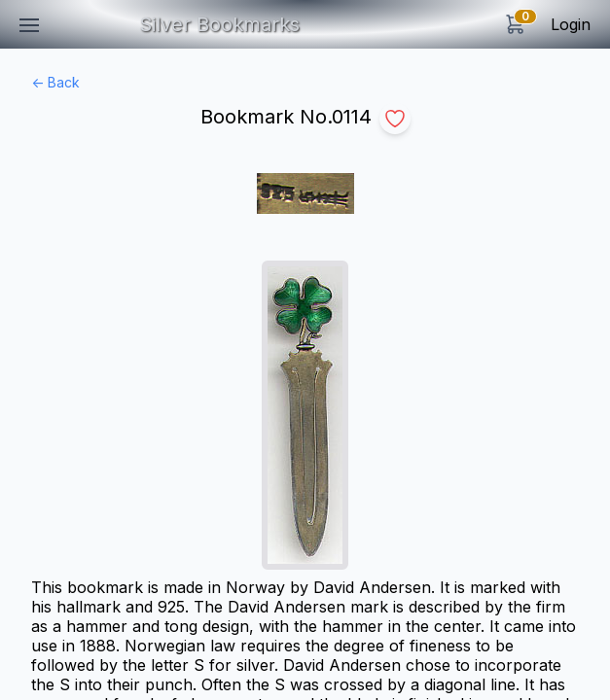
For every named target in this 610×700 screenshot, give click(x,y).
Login (571, 24)
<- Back (55, 82)
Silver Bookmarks (219, 24)
